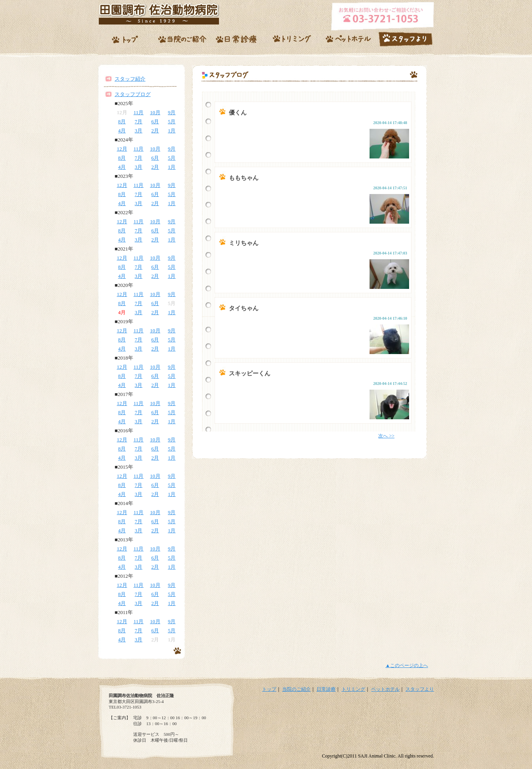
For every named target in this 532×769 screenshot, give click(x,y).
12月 (122, 149)
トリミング (353, 689)
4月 (122, 131)
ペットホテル (385, 689)
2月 (155, 131)
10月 (155, 112)
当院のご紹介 (296, 689)
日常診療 (326, 689)
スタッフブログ (133, 94)
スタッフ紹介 (130, 79)
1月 (172, 131)
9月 (172, 112)
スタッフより (420, 689)
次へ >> (386, 436)
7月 (139, 122)
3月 (139, 131)
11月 (139, 112)
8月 (122, 122)
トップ (269, 689)
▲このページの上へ (407, 665)
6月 (155, 122)
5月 (172, 122)
